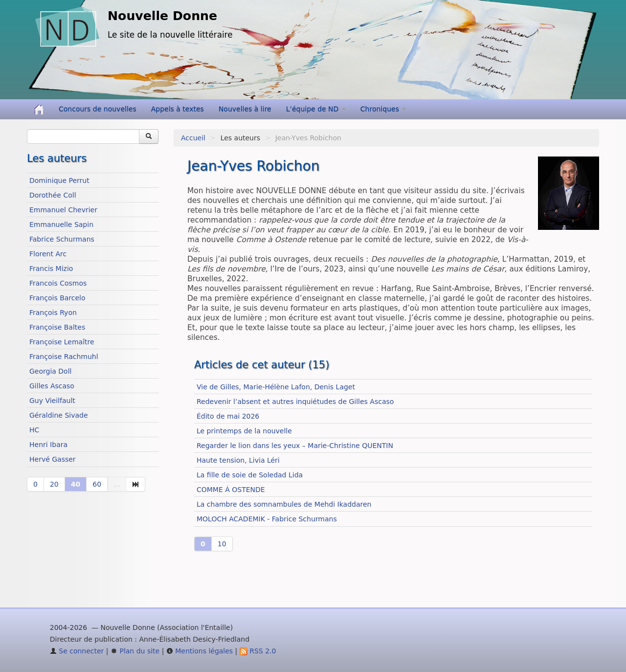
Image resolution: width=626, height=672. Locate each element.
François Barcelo (57, 298)
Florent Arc (48, 254)
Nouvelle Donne (162, 16)
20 (54, 484)
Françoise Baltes (57, 327)
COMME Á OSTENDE (231, 490)
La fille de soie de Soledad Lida (250, 475)
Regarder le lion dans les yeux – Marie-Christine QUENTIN (295, 446)
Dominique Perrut (59, 180)
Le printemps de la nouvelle (244, 431)
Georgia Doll (50, 371)
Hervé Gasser (53, 459)
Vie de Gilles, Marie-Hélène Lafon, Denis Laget (276, 387)
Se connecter (77, 651)
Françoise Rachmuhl (64, 357)
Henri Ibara (48, 445)
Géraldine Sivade (59, 415)
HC (34, 430)
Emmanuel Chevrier (63, 210)
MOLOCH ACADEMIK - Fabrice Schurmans (267, 519)
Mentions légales (200, 651)
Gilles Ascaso (52, 386)
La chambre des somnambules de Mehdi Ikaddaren (284, 504)
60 (97, 484)
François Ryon (53, 313)
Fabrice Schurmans (62, 239)
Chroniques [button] (383, 109)
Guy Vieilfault (52, 401)
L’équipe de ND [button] (316, 109)
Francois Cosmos (58, 283)
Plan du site (135, 651)
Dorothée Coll (53, 195)
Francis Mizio (51, 269)
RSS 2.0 (258, 651)
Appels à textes (178, 109)
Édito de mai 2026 (228, 416)
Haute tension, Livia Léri (238, 460)
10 (222, 544)
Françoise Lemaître (62, 342)
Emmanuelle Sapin (61, 224)
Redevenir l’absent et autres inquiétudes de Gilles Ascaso (295, 402)
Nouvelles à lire (245, 109)
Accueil (193, 138)
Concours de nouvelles (98, 109)
